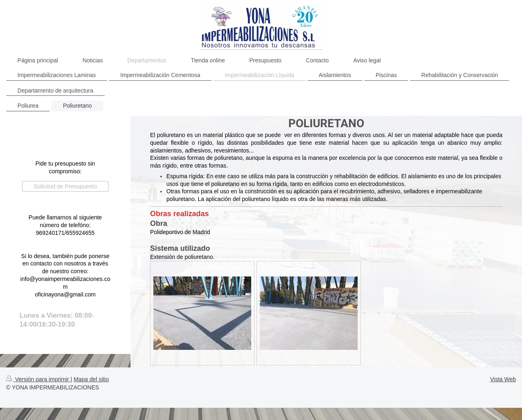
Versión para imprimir (38, 379)
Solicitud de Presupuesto (65, 186)
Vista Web (503, 379)
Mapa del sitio (91, 379)
